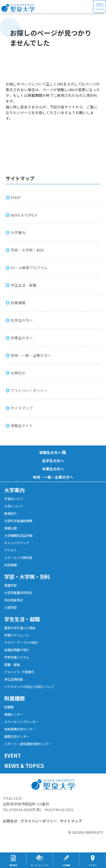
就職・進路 (12, 665)
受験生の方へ (50, 452)
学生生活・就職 (24, 285)
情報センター (14, 714)
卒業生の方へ (22, 338)
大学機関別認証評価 (18, 535)
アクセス (10, 550)
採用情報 (10, 565)
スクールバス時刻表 (18, 558)
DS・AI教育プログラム (30, 268)
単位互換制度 (14, 679)
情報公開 (10, 528)
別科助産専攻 (14, 600)
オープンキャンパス (40, 865)
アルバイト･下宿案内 (19, 672)
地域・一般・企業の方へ (32, 355)
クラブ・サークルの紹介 (21, 642)
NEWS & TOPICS (24, 215)
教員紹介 (10, 513)
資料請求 (13, 865)
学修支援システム (17, 657)
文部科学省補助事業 (18, 521)
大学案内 (19, 232)
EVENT (16, 197)
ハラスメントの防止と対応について (29, 687)
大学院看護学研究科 (18, 593)
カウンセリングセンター (21, 722)
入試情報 (66, 865)
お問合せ (19, 373)
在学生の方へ (22, 320)
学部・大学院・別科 (28, 250)
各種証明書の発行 (17, 650)
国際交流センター (17, 736)
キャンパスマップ (17, 543)
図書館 (9, 707)
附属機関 (19, 303)
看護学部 (10, 585)
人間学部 (10, 607)
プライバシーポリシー (30, 390)
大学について (14, 506)
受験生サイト (22, 426)
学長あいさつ (14, 499)
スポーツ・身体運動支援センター (28, 744)
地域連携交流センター (20, 729)
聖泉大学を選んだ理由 (20, 628)
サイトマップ (22, 408)
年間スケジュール (17, 635)
